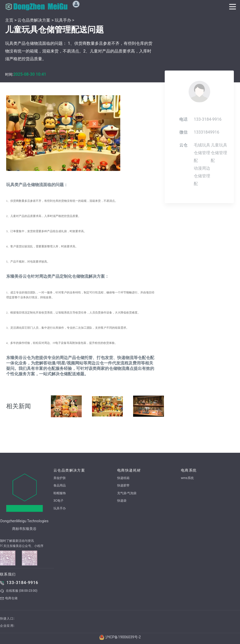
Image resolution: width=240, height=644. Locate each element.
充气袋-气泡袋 (127, 493)
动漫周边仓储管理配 (202, 176)
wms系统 (187, 478)
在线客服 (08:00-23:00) (19, 591)
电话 (183, 119)
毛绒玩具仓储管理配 (202, 153)
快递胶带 (123, 485)
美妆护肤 (60, 478)
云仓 (183, 145)
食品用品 (60, 485)
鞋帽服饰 (60, 493)
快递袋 (122, 501)
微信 (183, 132)
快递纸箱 (123, 478)
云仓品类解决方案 (34, 20)
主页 (9, 20)
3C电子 (58, 501)
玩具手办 (63, 20)
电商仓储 (9, 598)
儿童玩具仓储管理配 (219, 153)
